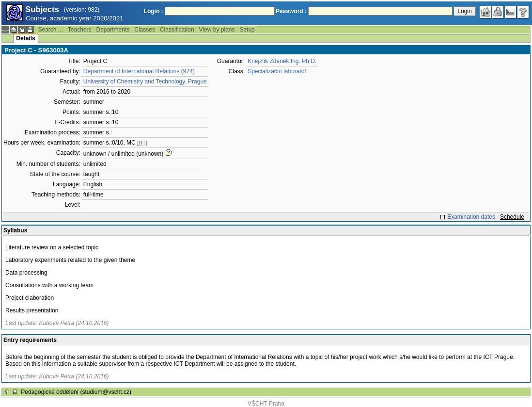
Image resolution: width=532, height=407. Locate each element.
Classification (177, 30)
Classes (145, 30)
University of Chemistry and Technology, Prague (145, 81)
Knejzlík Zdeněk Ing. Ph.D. (282, 61)
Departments (113, 30)
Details (25, 38)
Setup (247, 30)
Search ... (50, 30)
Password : (291, 11)
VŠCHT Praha (266, 404)
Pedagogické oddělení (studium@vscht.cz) (76, 392)
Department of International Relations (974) (139, 71)
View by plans (217, 30)
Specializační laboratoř (277, 71)
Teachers (80, 30)
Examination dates (471, 217)
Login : (154, 11)
